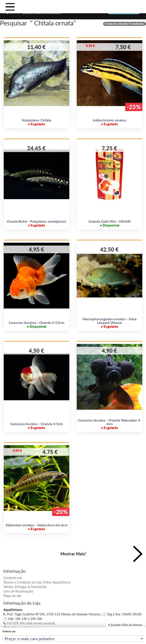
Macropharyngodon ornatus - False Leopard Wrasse (109, 323)
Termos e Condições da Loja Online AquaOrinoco (37, 582)
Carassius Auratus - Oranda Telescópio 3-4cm (109, 424)
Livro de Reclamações (18, 591)
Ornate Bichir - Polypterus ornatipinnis (36, 223)
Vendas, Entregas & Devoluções (25, 587)
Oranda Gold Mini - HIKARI (109, 223)
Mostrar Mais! (73, 554)
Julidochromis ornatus (109, 122)
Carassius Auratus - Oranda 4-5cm (36, 426)
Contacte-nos (13, 578)
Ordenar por (9, 631)
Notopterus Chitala (36, 122)
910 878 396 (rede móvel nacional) (31, 623)
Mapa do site (12, 596)
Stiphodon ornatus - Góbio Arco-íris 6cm (36, 527)
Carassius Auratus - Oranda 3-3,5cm (37, 325)
